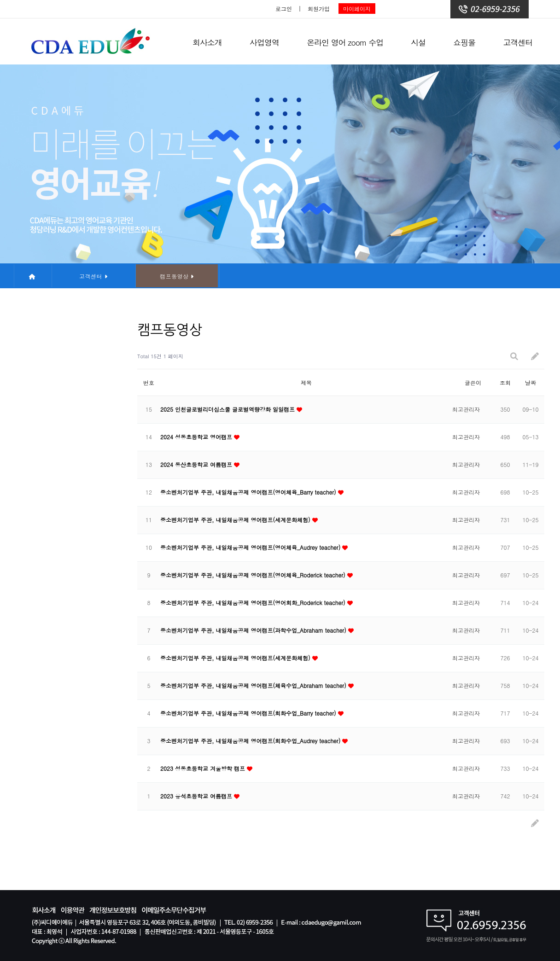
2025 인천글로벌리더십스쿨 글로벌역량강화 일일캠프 (228, 409)
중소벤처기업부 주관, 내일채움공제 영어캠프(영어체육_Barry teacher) (249, 492)
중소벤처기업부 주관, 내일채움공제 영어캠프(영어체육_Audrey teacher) (251, 547)
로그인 (284, 9)
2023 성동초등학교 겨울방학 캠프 (204, 768)
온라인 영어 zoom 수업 (345, 42)
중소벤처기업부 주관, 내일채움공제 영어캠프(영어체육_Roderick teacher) (254, 575)
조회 (505, 382)
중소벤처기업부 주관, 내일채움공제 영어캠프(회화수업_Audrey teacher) (251, 741)
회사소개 (207, 42)
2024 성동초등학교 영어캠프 (197, 437)
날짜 (531, 382)
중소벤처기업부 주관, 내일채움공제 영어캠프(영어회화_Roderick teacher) (254, 603)
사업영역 (264, 42)
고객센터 (518, 42)
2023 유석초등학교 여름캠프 (197, 796)
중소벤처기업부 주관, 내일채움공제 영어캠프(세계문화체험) (236, 520)
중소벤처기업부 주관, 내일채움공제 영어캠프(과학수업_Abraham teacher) (254, 630)
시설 (418, 42)
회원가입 (319, 9)
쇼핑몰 (464, 42)
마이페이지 (357, 9)
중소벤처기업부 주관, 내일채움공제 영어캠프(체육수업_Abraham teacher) (254, 685)
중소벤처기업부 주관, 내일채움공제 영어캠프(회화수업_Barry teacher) (249, 713)
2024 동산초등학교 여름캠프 (197, 464)
